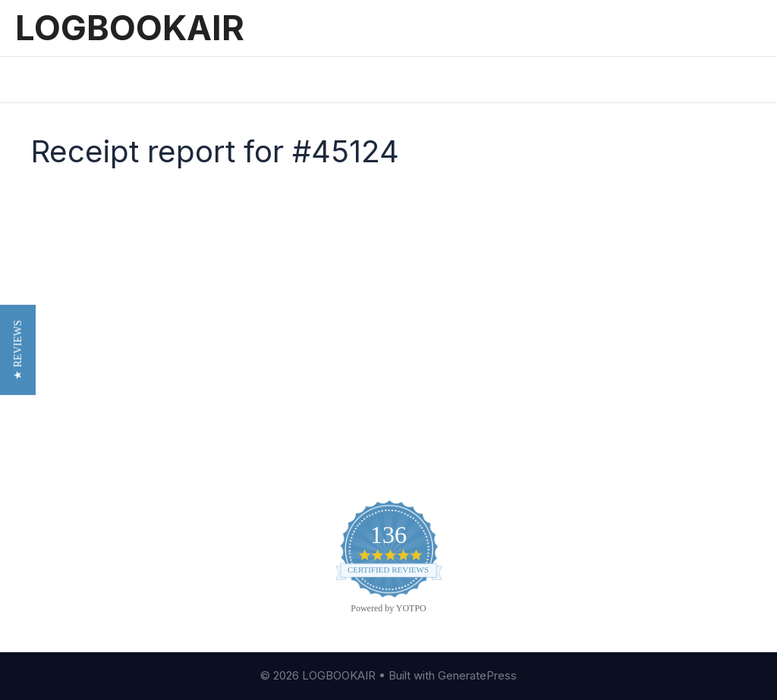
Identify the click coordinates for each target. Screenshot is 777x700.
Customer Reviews (461, 380)
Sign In (435, 79)
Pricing (171, 79)
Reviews (242, 79)
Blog (417, 357)
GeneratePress (477, 675)
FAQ (415, 403)
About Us (432, 334)
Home (31, 79)
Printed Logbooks (341, 79)
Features (100, 79)
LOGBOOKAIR (130, 28)
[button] (18, 350)
